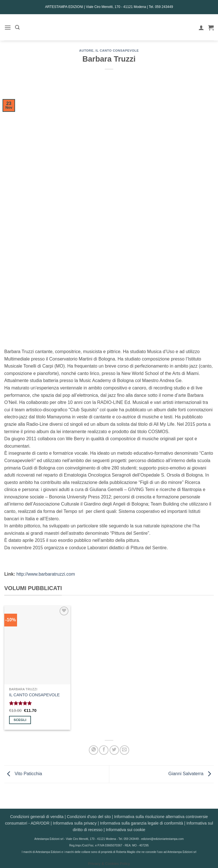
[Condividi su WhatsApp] (94, 750)
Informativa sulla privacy (75, 823)
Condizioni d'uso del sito (89, 817)
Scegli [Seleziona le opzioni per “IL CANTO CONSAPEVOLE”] (20, 720)
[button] (8, 27)
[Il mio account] (201, 28)
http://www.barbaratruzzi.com (46, 574)
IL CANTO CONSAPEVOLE (34, 695)
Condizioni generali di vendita (37, 817)
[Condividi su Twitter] (114, 750)
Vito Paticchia (23, 774)
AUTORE (86, 51)
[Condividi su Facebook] (104, 750)
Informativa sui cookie (126, 830)
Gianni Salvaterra (191, 774)
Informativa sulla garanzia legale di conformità (142, 823)
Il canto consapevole (117, 51)
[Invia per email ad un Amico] (124, 750)
